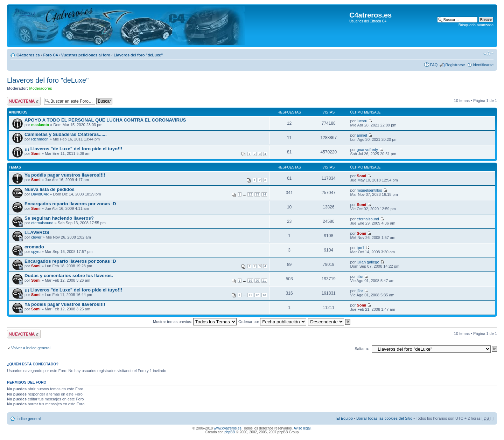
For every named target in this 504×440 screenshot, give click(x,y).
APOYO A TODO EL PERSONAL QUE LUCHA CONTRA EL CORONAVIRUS (105, 120)
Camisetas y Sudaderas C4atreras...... (66, 134)
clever (36, 237)
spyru (36, 252)
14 (264, 194)
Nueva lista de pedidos (50, 189)
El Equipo (345, 418)
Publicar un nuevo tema (24, 101)
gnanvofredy (367, 150)
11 (250, 295)
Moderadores (41, 88)
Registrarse (455, 65)
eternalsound (42, 223)
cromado (34, 247)
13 (257, 194)
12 (250, 194)
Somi (36, 153)
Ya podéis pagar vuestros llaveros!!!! (65, 175)
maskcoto (40, 125)
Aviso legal (302, 428)
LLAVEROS (37, 232)
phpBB (230, 432)
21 (264, 281)
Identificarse (483, 65)
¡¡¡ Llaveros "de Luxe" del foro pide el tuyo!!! (73, 149)
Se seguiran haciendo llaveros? (59, 218)
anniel (362, 135)
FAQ (434, 65)
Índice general (29, 419)
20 (257, 281)
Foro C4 (50, 55)
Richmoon (40, 139)
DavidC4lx (40, 194)
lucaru (362, 121)
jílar (360, 276)
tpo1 (360, 248)
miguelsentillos (369, 190)
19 (250, 281)
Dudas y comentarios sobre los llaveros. (69, 276)
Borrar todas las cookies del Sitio (384, 418)
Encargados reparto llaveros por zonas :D (70, 204)
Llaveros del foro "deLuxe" (138, 55)
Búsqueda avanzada (476, 25)
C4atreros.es (28, 55)
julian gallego (368, 262)
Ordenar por (272, 322)
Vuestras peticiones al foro (86, 55)
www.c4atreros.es (228, 428)
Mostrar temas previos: (195, 322)
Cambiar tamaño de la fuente (488, 54)
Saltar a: (362, 349)
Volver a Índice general (31, 348)
